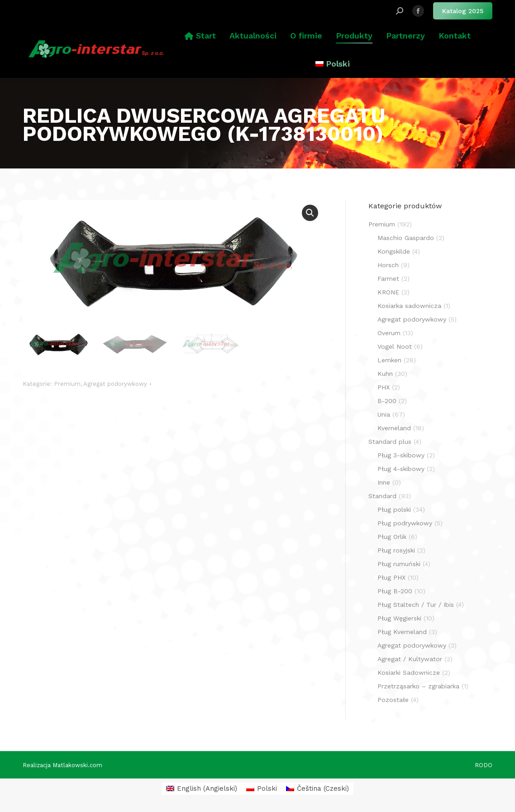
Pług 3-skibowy (401, 455)
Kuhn (385, 374)
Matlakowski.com (77, 765)
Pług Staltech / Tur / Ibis (416, 605)
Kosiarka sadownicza (409, 306)
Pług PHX (391, 577)
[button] (310, 213)
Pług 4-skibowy (401, 469)
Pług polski (394, 509)
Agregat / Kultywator (410, 659)
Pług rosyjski (396, 550)
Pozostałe (393, 700)
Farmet (388, 279)
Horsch (388, 265)
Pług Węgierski (399, 618)
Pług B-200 (395, 591)
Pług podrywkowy (405, 523)
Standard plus (390, 442)
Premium (67, 384)
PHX (384, 387)
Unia (384, 414)
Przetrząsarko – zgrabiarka (418, 686)
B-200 (387, 401)
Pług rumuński (399, 564)
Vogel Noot (395, 346)
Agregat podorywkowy (115, 384)
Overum (389, 333)
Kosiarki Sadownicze (409, 673)
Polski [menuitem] (267, 788)
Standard (382, 496)
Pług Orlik (392, 537)
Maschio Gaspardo (406, 238)
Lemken (389, 360)
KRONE (388, 292)
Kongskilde (394, 251)
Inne (384, 482)
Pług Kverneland (402, 632)
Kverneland (394, 428)
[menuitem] (333, 64)
